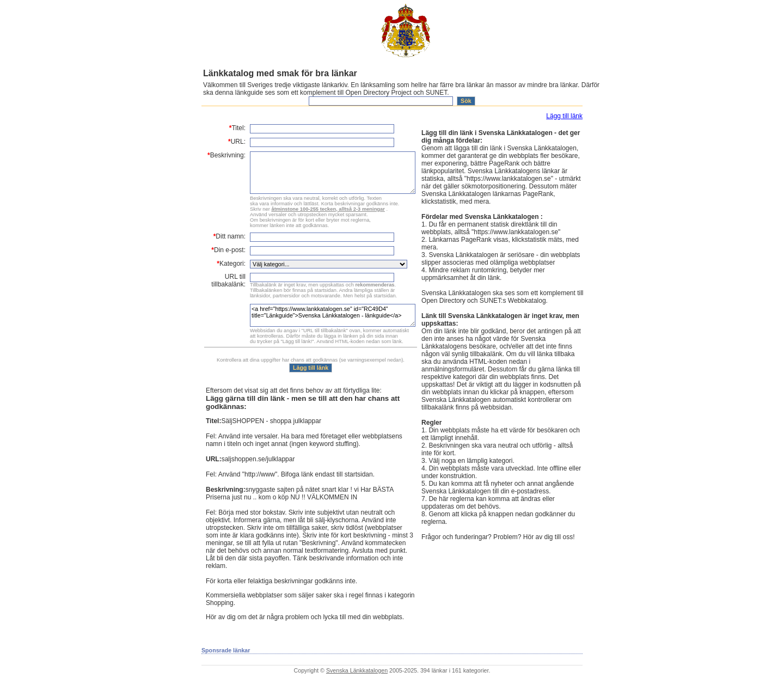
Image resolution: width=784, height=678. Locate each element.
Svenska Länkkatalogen (357, 670)
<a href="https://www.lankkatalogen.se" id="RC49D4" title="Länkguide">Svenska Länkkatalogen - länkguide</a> (333, 315)
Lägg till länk (564, 116)
